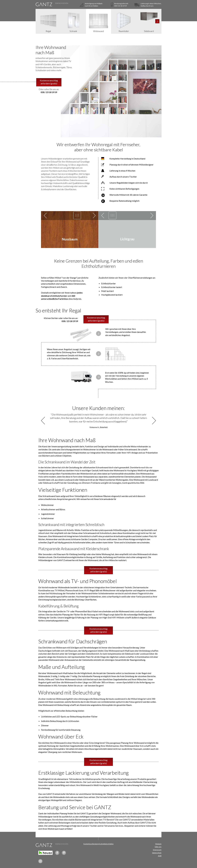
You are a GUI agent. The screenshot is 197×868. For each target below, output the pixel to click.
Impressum (157, 850)
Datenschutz (157, 853)
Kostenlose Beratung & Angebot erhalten (99, 844)
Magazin (158, 844)
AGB (160, 856)
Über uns (158, 847)
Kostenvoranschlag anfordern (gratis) (49, 82)
